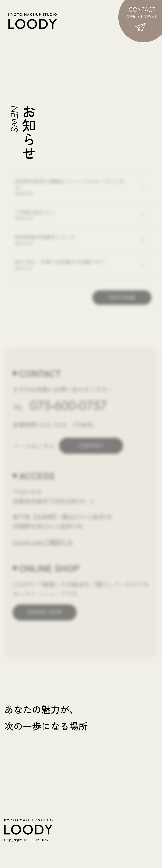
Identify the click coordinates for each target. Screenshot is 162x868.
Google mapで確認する (43, 542)
